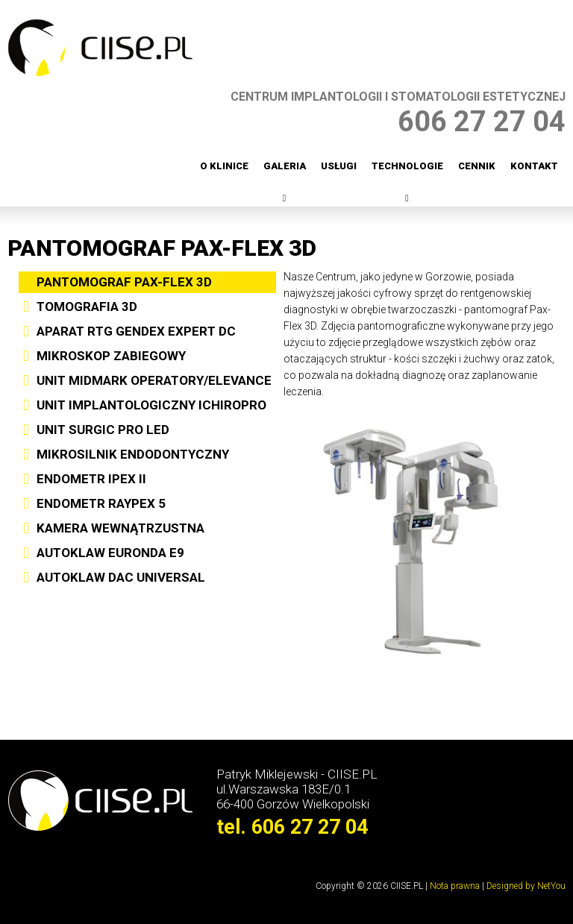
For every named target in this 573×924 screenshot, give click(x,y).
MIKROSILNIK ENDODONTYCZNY (133, 454)
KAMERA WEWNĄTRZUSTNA (120, 528)
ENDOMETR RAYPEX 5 (101, 503)
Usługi (339, 166)
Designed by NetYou (526, 886)
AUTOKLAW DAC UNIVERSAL (121, 577)
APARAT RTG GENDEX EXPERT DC (136, 331)
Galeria (285, 166)
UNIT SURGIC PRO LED (103, 430)
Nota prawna (455, 886)
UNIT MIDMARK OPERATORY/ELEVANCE (154, 380)
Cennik (477, 166)
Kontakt (534, 166)
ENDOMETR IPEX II (91, 479)
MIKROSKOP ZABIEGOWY (111, 356)
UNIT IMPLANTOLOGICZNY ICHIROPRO (151, 405)
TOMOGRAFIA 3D (87, 307)
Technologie (407, 166)
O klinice (224, 166)
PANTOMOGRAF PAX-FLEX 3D (124, 282)
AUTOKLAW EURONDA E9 (110, 553)
